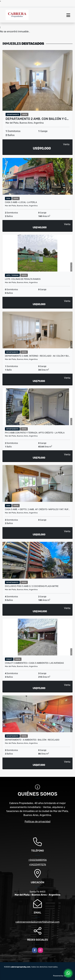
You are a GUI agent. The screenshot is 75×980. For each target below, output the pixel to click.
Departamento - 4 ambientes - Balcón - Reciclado (32, 740)
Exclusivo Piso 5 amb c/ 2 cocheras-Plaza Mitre (32, 586)
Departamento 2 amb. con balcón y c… (37, 119)
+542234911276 (37, 865)
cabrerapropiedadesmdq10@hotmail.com (37, 922)
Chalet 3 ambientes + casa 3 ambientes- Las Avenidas (34, 663)
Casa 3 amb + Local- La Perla (21, 202)
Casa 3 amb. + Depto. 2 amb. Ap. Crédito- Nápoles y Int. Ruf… (37, 509)
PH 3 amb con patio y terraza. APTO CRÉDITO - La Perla (35, 433)
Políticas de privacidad (38, 822)
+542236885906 (38, 860)
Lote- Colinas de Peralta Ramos (23, 279)
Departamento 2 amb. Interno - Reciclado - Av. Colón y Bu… (37, 356)
